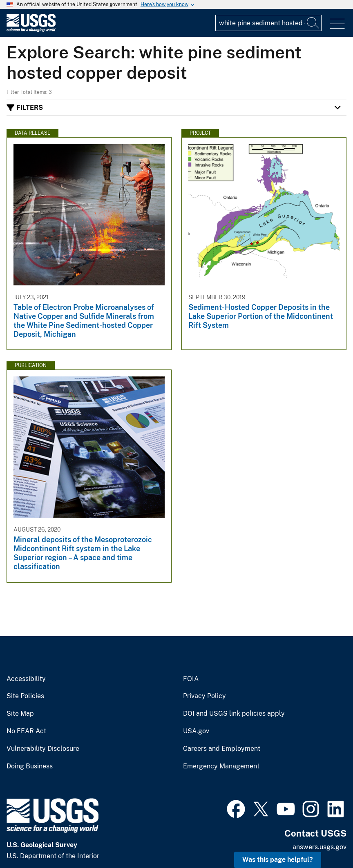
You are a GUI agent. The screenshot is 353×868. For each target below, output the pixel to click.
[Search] (313, 23)
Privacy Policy (204, 696)
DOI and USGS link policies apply (234, 714)
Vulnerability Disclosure (43, 749)
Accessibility (26, 679)
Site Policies (25, 696)
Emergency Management (221, 766)
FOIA (191, 679)
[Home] (31, 30)
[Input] (268, 23)
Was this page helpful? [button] (278, 860)
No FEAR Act (26, 731)
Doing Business (30, 766)
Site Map (20, 714)
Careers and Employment (222, 749)
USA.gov (196, 731)
